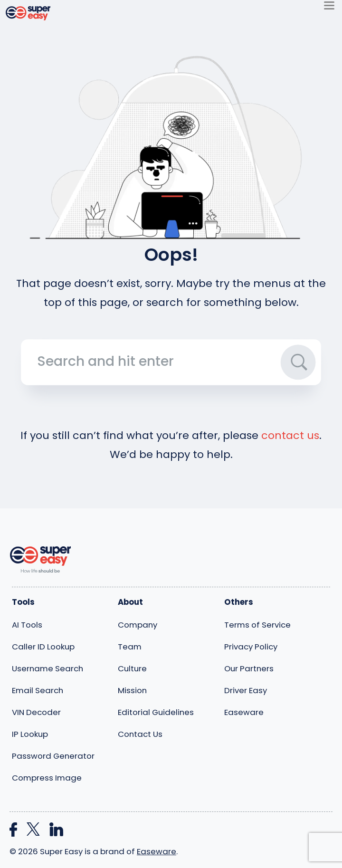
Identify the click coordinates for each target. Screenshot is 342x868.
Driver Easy (246, 690)
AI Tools (27, 625)
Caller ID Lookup (43, 647)
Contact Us (140, 734)
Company (138, 625)
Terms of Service (257, 625)
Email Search (38, 690)
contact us (290, 435)
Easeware (244, 712)
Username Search (47, 668)
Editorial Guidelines (156, 712)
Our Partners (249, 668)
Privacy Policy (251, 647)
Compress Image (47, 778)
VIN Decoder (36, 712)
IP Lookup (30, 734)
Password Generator (53, 756)
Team (130, 647)
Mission (132, 690)
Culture (132, 668)
